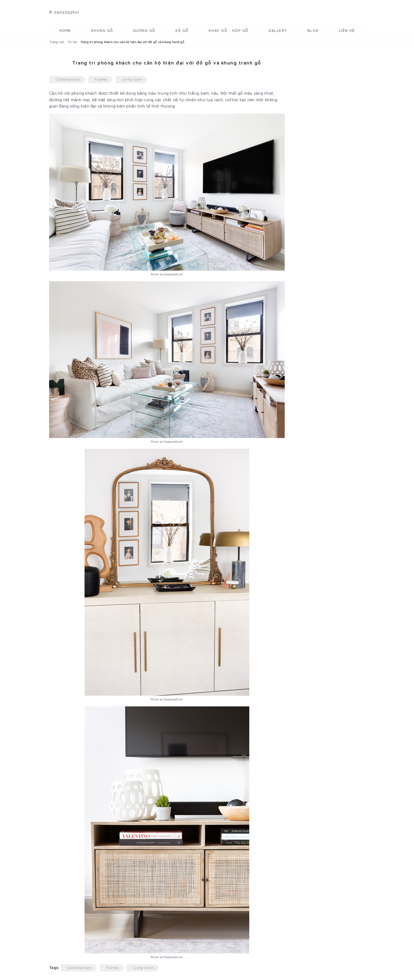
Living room (132, 79)
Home (65, 30)
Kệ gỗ (182, 30)
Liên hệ (347, 30)
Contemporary (68, 79)
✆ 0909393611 (64, 12)
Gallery (278, 30)
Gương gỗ (144, 30)
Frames (101, 79)
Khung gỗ (102, 30)
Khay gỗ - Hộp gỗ (229, 30)
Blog (313, 30)
